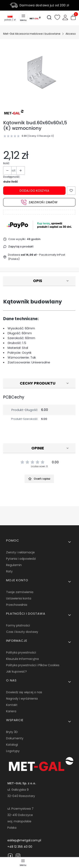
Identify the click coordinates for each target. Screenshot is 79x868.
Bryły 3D (12, 732)
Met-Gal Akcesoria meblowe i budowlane (32, 34)
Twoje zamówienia (20, 592)
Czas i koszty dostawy (22, 632)
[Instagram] (18, 856)
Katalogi (12, 745)
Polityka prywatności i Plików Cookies (33, 665)
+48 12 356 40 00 (20, 847)
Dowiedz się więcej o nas (24, 692)
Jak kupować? (16, 671)
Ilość (6, 163)
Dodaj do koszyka (34, 191)
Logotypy (13, 751)
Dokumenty (15, 738)
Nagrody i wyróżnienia (22, 699)
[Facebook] (10, 856)
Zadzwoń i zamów (39, 202)
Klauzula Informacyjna (22, 659)
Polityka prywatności (21, 652)
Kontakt (12, 705)
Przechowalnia (17, 605)
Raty (9, 571)
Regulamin (14, 565)
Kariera (11, 711)
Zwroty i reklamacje (20, 552)
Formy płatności (18, 625)
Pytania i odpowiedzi (21, 559)
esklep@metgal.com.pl (24, 840)
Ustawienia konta (19, 598)
